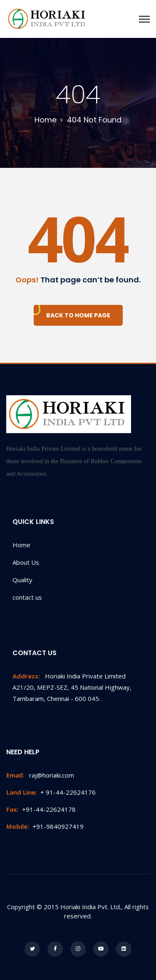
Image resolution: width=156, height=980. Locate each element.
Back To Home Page (78, 315)
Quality (22, 580)
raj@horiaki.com (40, 775)
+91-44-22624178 (41, 809)
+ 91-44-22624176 (51, 792)
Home (21, 545)
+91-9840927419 (45, 826)
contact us (27, 597)
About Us (26, 562)
